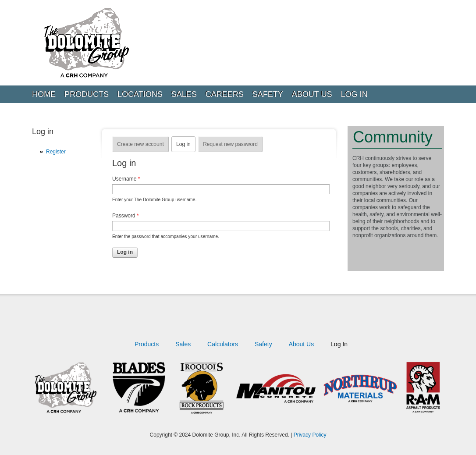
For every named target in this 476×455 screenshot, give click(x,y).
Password (126, 216)
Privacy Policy (310, 435)
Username (126, 179)
